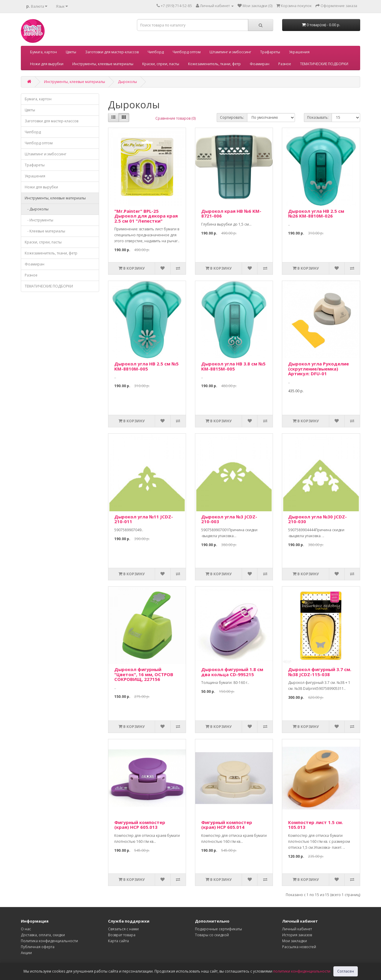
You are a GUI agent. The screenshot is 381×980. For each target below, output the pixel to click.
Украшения (299, 52)
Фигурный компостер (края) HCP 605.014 (227, 825)
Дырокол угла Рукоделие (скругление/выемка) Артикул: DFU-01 (318, 369)
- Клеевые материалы (45, 231)
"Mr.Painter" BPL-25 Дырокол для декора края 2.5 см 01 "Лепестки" (146, 216)
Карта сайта (118, 941)
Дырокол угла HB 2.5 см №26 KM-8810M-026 (316, 214)
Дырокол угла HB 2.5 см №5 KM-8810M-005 (146, 366)
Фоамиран (260, 64)
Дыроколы (127, 82)
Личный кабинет (297, 929)
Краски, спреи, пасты (161, 64)
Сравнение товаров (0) (175, 118)
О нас (26, 929)
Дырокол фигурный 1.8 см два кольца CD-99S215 (232, 672)
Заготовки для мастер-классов (112, 52)
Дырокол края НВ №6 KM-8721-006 (231, 214)
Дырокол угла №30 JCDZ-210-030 (317, 519)
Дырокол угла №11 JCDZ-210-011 (144, 519)
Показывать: (318, 117)
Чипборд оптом (187, 52)
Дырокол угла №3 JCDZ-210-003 (229, 519)
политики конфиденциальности (302, 971)
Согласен (346, 971)
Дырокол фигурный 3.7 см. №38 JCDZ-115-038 (320, 672)
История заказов (297, 935)
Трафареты (270, 52)
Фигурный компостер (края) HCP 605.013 (140, 825)
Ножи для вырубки (47, 64)
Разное (285, 64)
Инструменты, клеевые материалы (103, 64)
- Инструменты (39, 220)
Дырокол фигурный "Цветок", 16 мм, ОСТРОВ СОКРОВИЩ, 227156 (144, 674)
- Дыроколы (37, 209)
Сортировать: (232, 117)
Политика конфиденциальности (49, 941)
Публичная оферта (38, 947)
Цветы (71, 52)
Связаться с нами (123, 929)
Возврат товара (122, 935)
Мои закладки (295, 941)
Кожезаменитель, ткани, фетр (214, 64)
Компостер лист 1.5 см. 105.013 (316, 825)
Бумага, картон (43, 52)
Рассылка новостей (299, 947)
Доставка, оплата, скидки (43, 935)
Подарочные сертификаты (218, 929)
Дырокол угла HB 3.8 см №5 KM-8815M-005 (233, 366)
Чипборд (156, 52)
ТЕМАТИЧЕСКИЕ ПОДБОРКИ (324, 64)
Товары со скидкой (212, 935)
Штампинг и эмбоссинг (230, 52)
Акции (26, 953)
